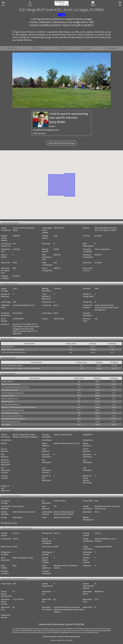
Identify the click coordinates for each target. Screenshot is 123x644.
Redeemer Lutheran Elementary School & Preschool (19, 407)
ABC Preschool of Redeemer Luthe (13, 410)
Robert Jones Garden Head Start (12, 416)
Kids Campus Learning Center (11, 422)
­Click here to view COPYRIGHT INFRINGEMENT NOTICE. (58, 632)
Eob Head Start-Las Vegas (10, 413)
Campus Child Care (8, 381)
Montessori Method (8, 396)
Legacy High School (8, 347)
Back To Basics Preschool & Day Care (13, 419)
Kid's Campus (6, 425)
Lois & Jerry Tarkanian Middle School (13, 352)
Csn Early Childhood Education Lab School (15, 387)
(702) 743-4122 (39, 133)
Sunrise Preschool (7, 401)
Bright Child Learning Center (11, 384)
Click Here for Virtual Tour (62, 143)
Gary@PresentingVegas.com (46, 130)
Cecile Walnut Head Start (10, 390)
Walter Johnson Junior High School (13, 349)
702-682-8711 (59, 228)
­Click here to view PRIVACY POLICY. (88, 632)
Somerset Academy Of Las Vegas (12, 365)
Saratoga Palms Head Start (10, 404)
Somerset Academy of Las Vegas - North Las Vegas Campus (21, 368)
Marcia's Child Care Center (10, 399)
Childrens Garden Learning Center (13, 393)
